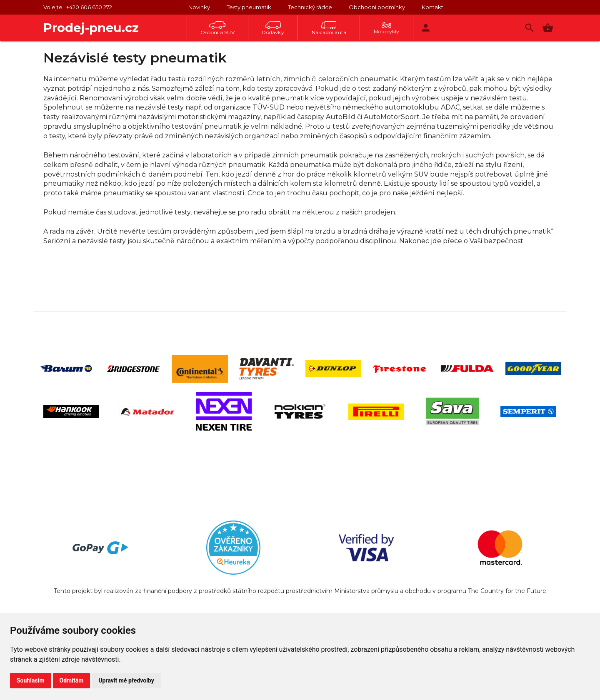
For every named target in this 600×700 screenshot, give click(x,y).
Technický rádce (310, 7)
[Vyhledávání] (529, 28)
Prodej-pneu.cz (91, 28)
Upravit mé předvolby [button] (126, 680)
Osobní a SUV (217, 28)
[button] (548, 28)
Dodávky (273, 28)
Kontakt (432, 7)
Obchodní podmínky (377, 7)
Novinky (199, 7)
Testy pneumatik (249, 7)
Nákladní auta (329, 28)
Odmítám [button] (72, 680)
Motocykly (387, 28)
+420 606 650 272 (89, 7)
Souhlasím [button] (31, 680)
